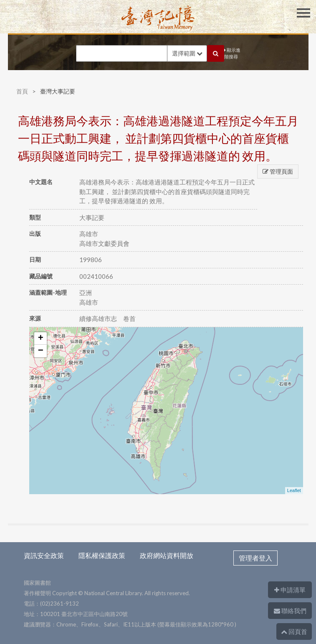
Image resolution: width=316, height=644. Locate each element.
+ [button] (41, 338)
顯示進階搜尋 (232, 53)
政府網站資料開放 (167, 555)
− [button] (41, 351)
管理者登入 (255, 558)
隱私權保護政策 (102, 555)
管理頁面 (278, 171)
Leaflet (294, 490)
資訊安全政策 (44, 555)
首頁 (22, 91)
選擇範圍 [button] (187, 53)
